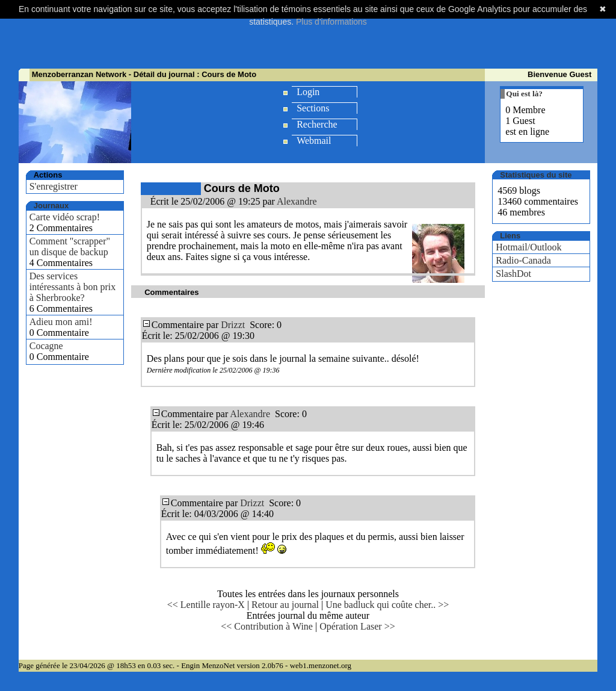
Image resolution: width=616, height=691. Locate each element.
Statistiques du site (536, 175)
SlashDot (513, 274)
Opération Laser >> (357, 626)
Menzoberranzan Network (79, 74)
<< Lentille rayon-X (206, 605)
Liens (510, 236)
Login (308, 92)
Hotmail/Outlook (528, 247)
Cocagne (46, 346)
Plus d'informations (331, 22)
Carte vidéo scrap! (65, 217)
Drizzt (233, 325)
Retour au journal (285, 605)
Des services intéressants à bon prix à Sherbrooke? (73, 287)
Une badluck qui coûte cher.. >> (387, 605)
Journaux (51, 206)
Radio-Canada (523, 260)
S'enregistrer (54, 186)
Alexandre (297, 201)
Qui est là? (524, 94)
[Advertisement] (308, 39)
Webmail (314, 141)
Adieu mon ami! (61, 322)
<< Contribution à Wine (267, 626)
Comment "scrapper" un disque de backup (70, 246)
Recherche (317, 124)
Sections (313, 108)
